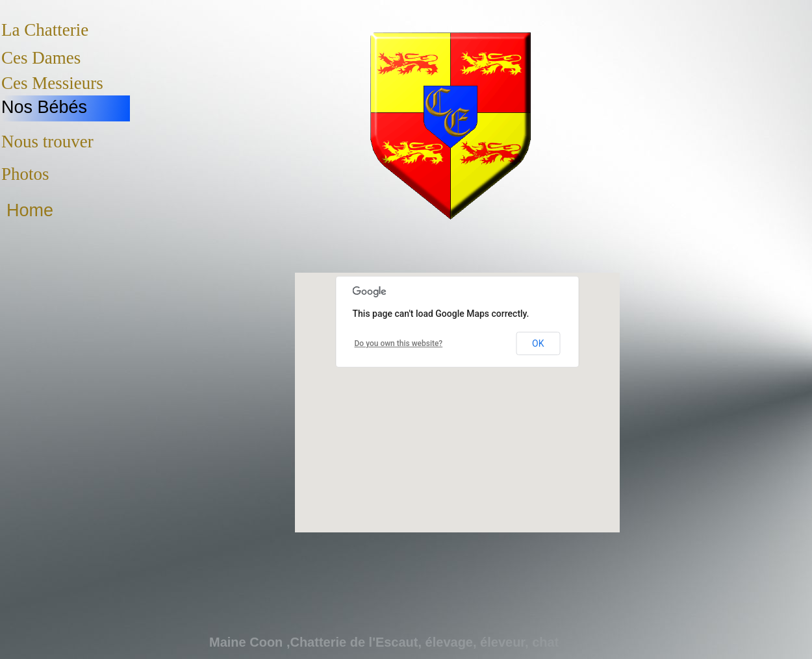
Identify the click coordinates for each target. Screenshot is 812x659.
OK (538, 343)
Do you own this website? (399, 343)
